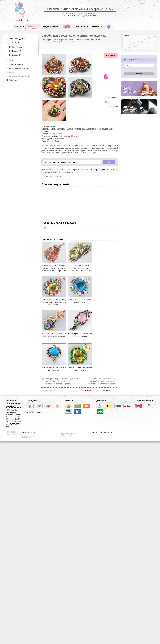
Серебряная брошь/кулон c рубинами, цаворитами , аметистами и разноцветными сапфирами (62, 381)
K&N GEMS (14, 43)
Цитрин (75, 136)
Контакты (97, 27)
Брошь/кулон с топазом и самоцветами (80, 300)
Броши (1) (16, 51)
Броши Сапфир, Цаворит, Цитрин (99, 170)
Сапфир (58, 136)
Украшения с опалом (19, 68)
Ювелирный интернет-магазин (66, 9)
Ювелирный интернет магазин (13, 413)
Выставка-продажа (50, 42)
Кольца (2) (16, 55)
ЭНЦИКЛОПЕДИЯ (50, 27)
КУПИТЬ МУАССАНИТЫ (102, 432)
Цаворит (66, 136)
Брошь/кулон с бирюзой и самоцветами (54, 367)
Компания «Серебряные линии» (13, 403)
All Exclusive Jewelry (19, 76)
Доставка (101, 401)
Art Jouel (13, 80)
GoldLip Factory (16, 64)
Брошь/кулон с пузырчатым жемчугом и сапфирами (54, 334)
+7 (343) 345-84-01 (72, 15)
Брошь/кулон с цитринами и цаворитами (80, 367)
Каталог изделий (17, 39)
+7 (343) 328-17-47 (88, 15)
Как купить (32, 401)
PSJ (11, 60)
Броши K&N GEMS (53, 177)
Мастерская (82, 27)
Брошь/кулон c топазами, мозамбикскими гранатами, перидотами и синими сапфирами (99, 381)
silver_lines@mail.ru (14, 421)
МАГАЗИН (19, 27)
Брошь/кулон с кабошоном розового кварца (80, 334)
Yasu (11, 72)
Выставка (33, 27)
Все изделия (17, 47)
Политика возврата (34, 413)
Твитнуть (106, 391)
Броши (72, 42)
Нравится (90, 391)
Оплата (69, 401)
